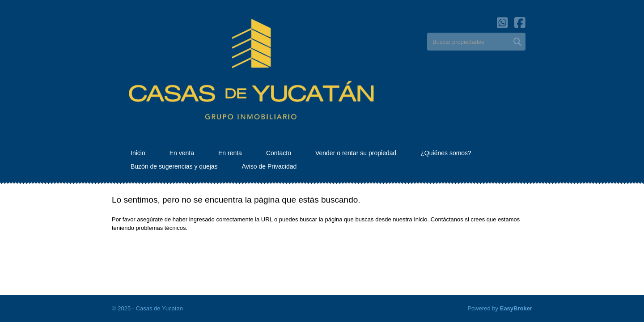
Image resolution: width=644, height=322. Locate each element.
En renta (230, 153)
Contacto (279, 153)
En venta (182, 153)
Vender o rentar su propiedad (356, 153)
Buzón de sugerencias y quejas (174, 166)
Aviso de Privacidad (269, 166)
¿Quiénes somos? (446, 153)
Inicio (138, 153)
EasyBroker (516, 308)
